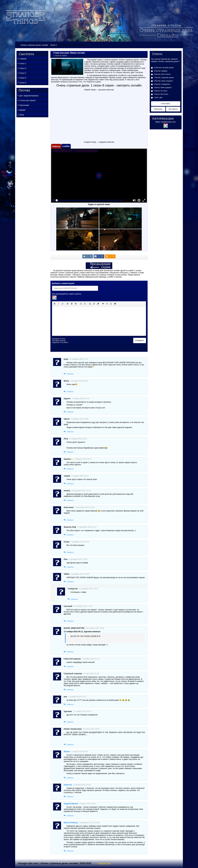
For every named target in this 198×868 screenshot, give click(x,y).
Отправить (140, 340)
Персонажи (23, 105)
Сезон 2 (22, 68)
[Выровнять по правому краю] (76, 304)
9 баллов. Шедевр (161, 71)
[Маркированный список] (81, 304)
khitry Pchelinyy (71, 823)
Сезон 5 (22, 83)
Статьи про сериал (27, 100)
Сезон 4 (22, 78)
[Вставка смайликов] (90, 304)
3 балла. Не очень (161, 91)
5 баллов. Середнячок (162, 84)
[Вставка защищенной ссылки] (98, 304)
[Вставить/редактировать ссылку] (94, 304)
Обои (21, 115)
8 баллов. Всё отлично (162, 74)
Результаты (158, 109)
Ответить (70, 374)
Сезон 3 (22, 73)
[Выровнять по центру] (72, 304)
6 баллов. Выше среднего (163, 81)
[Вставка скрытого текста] (115, 304)
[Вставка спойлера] (111, 304)
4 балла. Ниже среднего (163, 88)
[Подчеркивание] (63, 304)
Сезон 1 (53, 45)
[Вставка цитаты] (103, 304)
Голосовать (166, 104)
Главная (22, 59)
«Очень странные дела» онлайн (34, 45)
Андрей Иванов (71, 804)
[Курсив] (59, 304)
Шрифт (22, 110)
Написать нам (104, 863)
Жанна (67, 751)
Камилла (68, 785)
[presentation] (93, 343)
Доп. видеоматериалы (28, 96)
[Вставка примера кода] (107, 304)
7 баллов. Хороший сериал (164, 78)
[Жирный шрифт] (55, 304)
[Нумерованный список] (85, 304)
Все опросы (173, 109)
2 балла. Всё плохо (161, 94)
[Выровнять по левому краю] (68, 304)
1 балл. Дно (158, 98)
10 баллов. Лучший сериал (164, 68)
